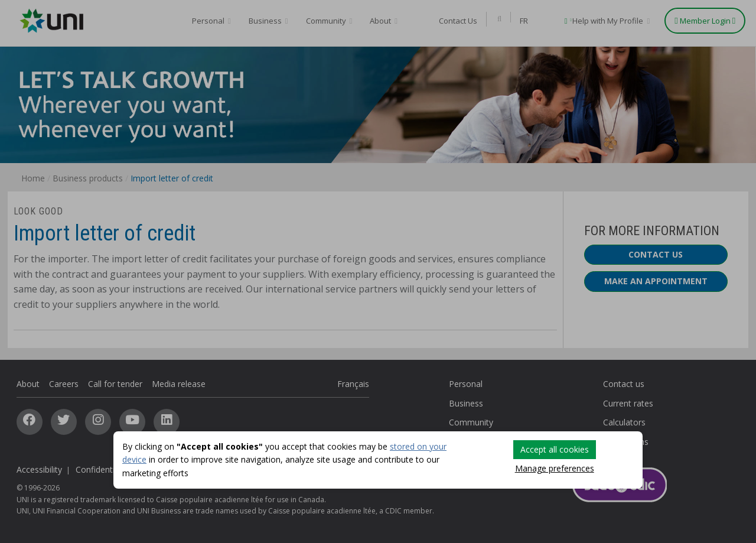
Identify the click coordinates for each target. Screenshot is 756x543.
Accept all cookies (555, 449)
